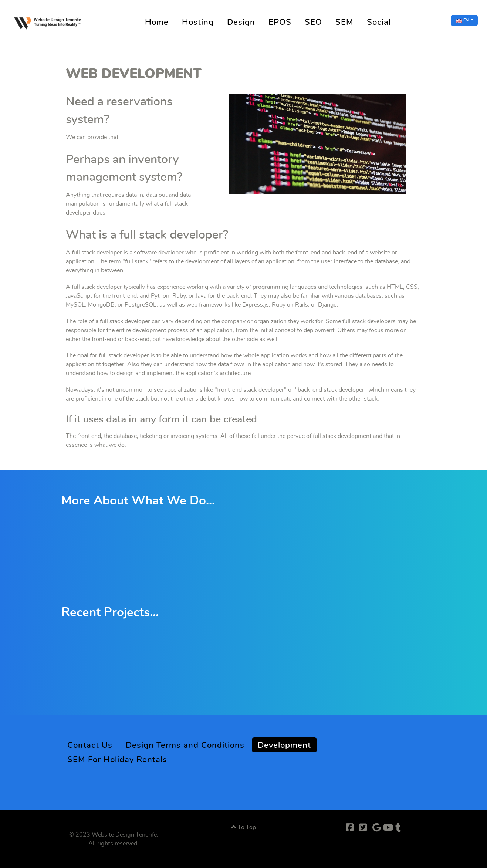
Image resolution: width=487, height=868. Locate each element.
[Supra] (49, 21)
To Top (243, 827)
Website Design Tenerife (124, 835)
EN (463, 21)
